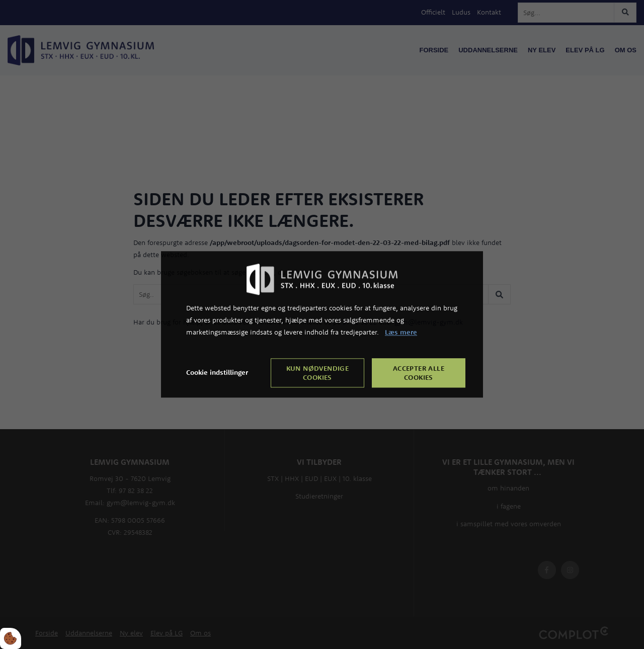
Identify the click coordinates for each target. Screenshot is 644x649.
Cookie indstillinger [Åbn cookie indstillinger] (217, 373)
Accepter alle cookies (419, 373)
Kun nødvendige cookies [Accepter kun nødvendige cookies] (318, 373)
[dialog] (322, 324)
